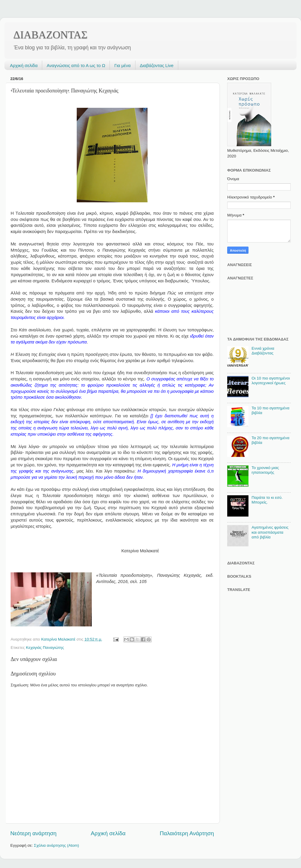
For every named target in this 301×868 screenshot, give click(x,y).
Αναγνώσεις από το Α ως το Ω (76, 65)
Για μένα (122, 65)
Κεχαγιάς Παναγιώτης (45, 648)
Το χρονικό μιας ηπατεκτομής (265, 470)
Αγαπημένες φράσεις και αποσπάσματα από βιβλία (270, 532)
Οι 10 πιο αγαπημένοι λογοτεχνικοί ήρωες (271, 381)
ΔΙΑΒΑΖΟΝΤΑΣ (50, 35)
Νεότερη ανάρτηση (33, 833)
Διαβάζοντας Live (157, 65)
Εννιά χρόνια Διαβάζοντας (263, 351)
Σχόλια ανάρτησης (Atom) (57, 845)
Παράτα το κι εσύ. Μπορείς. (267, 500)
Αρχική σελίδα (24, 65)
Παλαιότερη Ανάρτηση (187, 833)
